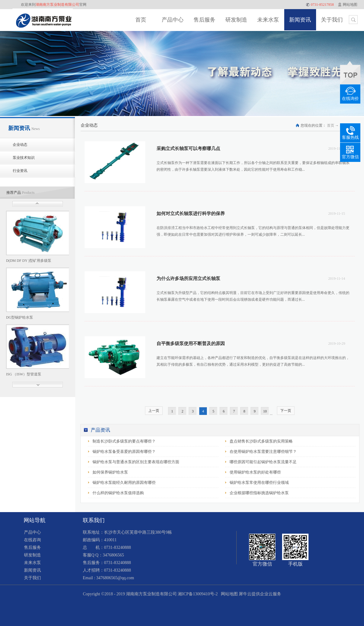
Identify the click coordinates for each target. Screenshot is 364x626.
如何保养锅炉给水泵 (110, 472)
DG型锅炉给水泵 (20, 317)
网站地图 (228, 594)
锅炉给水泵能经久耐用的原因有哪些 (124, 482)
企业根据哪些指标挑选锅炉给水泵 (259, 493)
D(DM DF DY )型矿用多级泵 (29, 261)
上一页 (154, 411)
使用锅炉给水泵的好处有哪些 (255, 472)
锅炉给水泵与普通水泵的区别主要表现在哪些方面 (136, 462)
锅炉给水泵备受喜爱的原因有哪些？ (124, 452)
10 (265, 411)
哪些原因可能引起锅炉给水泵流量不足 (263, 462)
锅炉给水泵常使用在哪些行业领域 (259, 482)
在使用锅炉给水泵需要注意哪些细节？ (263, 452)
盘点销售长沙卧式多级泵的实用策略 (261, 441)
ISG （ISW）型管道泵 (24, 374)
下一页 (286, 411)
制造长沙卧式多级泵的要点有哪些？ (124, 441)
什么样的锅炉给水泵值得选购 (118, 493)
